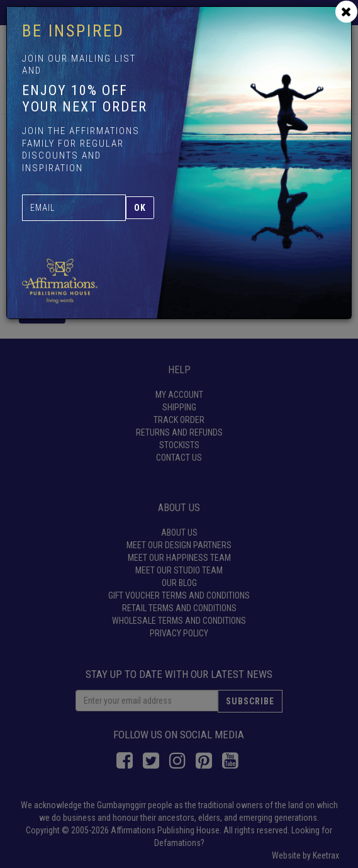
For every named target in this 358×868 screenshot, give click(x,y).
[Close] (346, 12)
